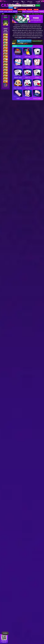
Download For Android (24, 41)
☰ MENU (5, 633)
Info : (3, 14)
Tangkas (36, 11)
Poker (20, 11)
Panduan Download (37, 41)
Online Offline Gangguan (5, 85)
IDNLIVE (10, 11)
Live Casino (30, 11)
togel (24, 11)
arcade (15, 11)
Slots (6, 11)
